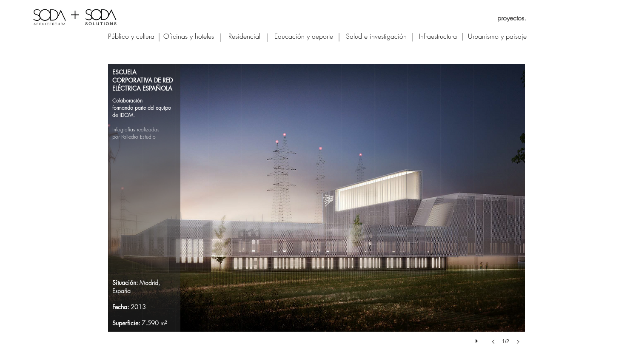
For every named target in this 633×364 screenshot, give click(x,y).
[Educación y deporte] (304, 36)
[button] (316, 213)
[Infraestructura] (438, 36)
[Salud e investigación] (376, 36)
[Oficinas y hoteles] (189, 36)
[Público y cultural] (132, 36)
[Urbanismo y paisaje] (497, 36)
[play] (478, 339)
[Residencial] (244, 36)
